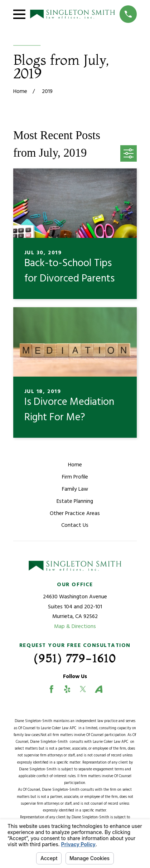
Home (75, 465)
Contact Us (75, 525)
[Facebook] (52, 689)
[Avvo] (99, 689)
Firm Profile (75, 477)
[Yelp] (67, 689)
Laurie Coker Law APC (60, 728)
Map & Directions (75, 627)
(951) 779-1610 (75, 658)
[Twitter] (83, 689)
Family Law (75, 489)
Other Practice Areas (75, 514)
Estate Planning (75, 501)
